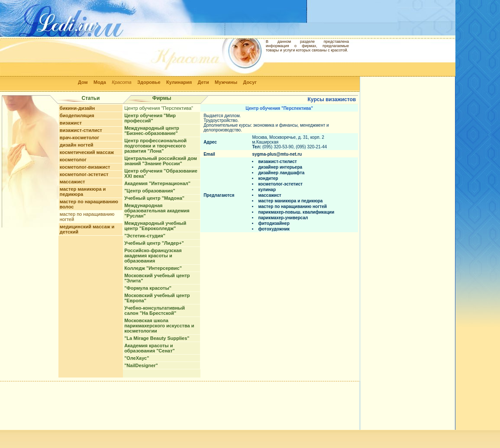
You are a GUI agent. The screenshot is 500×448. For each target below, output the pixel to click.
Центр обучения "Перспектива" (159, 108)
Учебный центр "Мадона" (154, 198)
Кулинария (179, 82)
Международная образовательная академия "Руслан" (157, 211)
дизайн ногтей (77, 145)
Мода (100, 82)
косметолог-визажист (85, 167)
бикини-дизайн (77, 108)
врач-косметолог (79, 138)
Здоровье (149, 82)
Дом (83, 82)
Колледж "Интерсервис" (153, 268)
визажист (71, 123)
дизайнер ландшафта (281, 173)
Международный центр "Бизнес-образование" (152, 131)
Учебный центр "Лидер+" (154, 243)
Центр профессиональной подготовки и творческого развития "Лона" (155, 146)
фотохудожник (274, 229)
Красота (122, 82)
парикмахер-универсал (283, 218)
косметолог (73, 160)
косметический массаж (87, 152)
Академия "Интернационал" (157, 183)
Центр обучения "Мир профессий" (150, 118)
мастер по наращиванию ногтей (292, 206)
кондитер (268, 178)
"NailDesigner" (141, 365)
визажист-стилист (81, 130)
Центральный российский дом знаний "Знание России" (161, 161)
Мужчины (226, 82)
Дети (203, 82)
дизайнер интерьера (280, 167)
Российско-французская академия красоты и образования (153, 256)
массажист (73, 182)
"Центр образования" (150, 191)
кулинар (267, 190)
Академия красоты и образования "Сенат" (150, 348)
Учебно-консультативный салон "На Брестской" (155, 310)
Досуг (250, 82)
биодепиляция (77, 115)
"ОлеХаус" (137, 358)
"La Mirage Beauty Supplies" (157, 338)
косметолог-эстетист (84, 174)
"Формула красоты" (148, 288)
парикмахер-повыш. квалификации (296, 212)
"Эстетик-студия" (145, 236)
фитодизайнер (274, 223)
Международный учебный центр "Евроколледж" (155, 226)
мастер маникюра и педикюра (83, 192)
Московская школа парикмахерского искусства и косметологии (159, 326)
